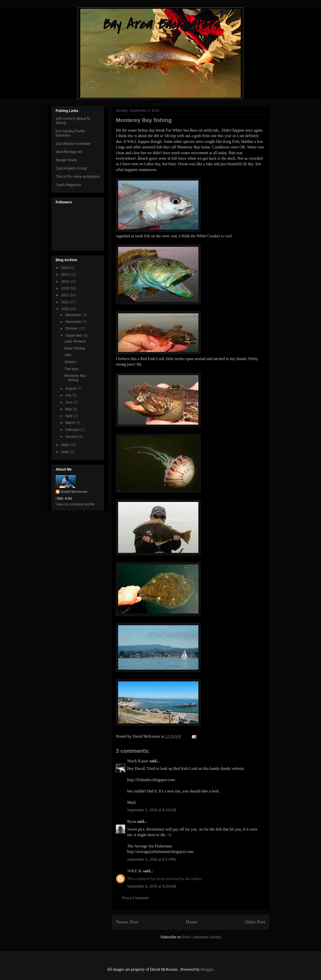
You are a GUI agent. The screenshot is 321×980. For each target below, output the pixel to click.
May (69, 409)
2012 (66, 295)
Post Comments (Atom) (202, 937)
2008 (66, 452)
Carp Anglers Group (71, 168)
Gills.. (69, 355)
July (69, 395)
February (73, 430)
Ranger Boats (66, 160)
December (74, 315)
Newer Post (127, 922)
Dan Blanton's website (73, 144)
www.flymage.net (69, 152)
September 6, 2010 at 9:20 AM (152, 886)
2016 (66, 268)
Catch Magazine (68, 185)
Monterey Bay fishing (75, 378)
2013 (66, 288)
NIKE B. (135, 871)
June (69, 402)
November (74, 322)
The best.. (72, 369)
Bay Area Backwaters (160, 24)
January (72, 436)
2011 (66, 302)
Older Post (255, 922)
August (71, 388)
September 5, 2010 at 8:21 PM (151, 859)
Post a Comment (135, 898)
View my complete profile (75, 504)
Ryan (132, 821)
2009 (66, 445)
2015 (66, 274)
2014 (66, 281)
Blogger (207, 969)
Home (191, 922)
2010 (66, 309)
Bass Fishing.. (75, 348)
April (69, 416)
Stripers (70, 362)
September (74, 335)
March (71, 423)
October (72, 328)
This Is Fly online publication (78, 177)
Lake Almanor (75, 341)
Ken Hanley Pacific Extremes (70, 133)
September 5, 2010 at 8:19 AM (152, 810)
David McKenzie (74, 492)
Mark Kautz (138, 761)
